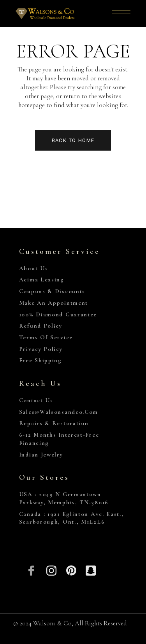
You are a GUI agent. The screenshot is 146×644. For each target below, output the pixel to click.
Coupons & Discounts (52, 291)
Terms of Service (46, 337)
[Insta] (51, 570)
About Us (34, 268)
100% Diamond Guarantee (58, 314)
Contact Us (36, 400)
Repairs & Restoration (54, 423)
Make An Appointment (54, 303)
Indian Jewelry (41, 455)
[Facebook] (32, 570)
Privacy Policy (41, 349)
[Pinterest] (71, 570)
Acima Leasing (42, 279)
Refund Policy (41, 326)
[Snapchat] (91, 570)
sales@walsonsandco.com (59, 412)
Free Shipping (40, 360)
